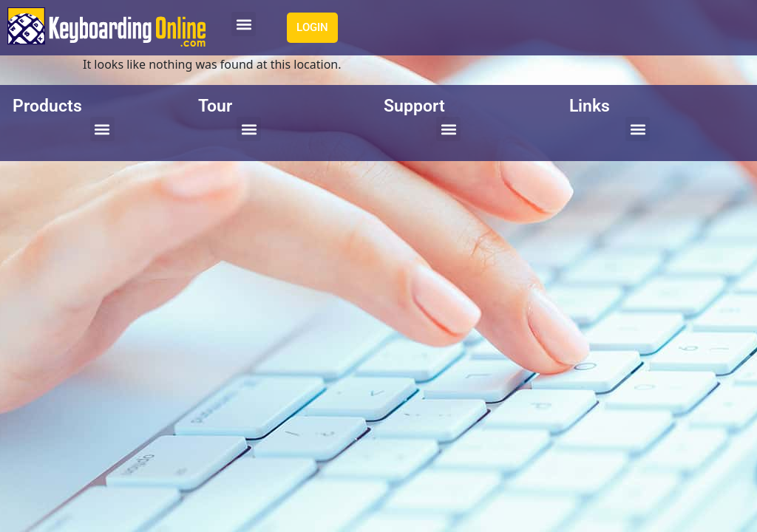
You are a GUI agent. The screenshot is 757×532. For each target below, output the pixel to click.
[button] (244, 24)
